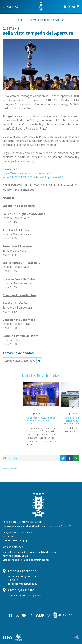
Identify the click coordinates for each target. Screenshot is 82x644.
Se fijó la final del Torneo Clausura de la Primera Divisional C (58, 421)
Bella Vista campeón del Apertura (46, 20)
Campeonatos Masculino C (20, 361)
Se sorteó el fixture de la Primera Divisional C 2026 (22, 420)
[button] (73, 405)
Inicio (20, 20)
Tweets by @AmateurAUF (11, 468)
